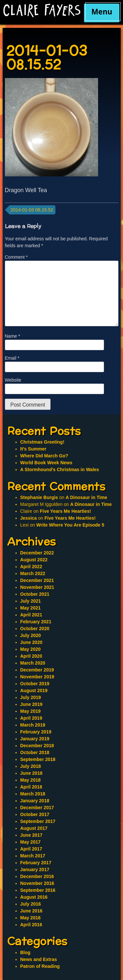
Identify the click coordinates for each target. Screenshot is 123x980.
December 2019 (37, 670)
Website (13, 380)
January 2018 (35, 801)
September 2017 (38, 821)
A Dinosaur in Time (86, 497)
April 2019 (31, 718)
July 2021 (31, 601)
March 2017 (33, 856)
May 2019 (31, 711)
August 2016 (34, 897)
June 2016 (31, 911)
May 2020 (31, 649)
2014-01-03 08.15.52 (32, 210)
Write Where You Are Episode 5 (70, 525)
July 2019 (31, 697)
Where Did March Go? (44, 456)
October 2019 (35, 684)
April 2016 (31, 925)
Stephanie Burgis (39, 497)
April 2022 (31, 567)
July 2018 (31, 766)
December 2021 (37, 580)
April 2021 (31, 615)
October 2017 (35, 814)
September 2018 (38, 759)
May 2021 (31, 608)
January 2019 (35, 739)
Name (13, 336)
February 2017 (36, 863)
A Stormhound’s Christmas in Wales (60, 470)
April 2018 (31, 787)
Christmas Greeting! (42, 442)
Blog (25, 952)
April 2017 (31, 849)
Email (12, 358)
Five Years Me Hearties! (65, 511)
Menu (102, 12)
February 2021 (36, 622)
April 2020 (31, 656)
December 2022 (37, 553)
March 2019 (33, 725)
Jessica (29, 518)
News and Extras (39, 959)
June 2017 (31, 835)
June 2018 (31, 773)
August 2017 (34, 828)
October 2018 (35, 752)
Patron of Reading (40, 966)
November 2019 (37, 677)
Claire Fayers (42, 10)
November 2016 (37, 883)
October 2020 (35, 629)
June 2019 (31, 704)
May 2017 (31, 842)
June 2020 (31, 642)
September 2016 (38, 890)
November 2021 (37, 587)
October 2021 (35, 594)
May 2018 (31, 780)
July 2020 (31, 635)
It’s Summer (33, 449)
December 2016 (37, 876)
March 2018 (33, 794)
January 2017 (35, 870)
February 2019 (36, 732)
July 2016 (31, 904)
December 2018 (37, 746)
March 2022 (33, 573)
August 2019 (34, 690)
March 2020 (33, 663)
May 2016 (31, 918)
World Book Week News (46, 463)
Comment (16, 257)
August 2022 (34, 560)
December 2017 (37, 808)
